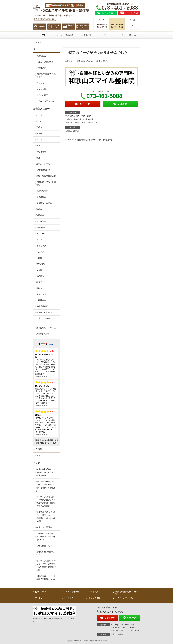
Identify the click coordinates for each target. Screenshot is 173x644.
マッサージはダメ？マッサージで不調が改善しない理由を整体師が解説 (46, 565)
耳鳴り (39, 127)
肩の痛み (40, 276)
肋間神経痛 (41, 300)
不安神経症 (41, 228)
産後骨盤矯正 (42, 306)
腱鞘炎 (39, 288)
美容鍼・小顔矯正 (44, 312)
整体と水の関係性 (44, 527)
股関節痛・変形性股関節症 (46, 184)
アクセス (108, 35)
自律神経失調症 (43, 170)
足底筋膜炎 (41, 197)
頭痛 (38, 158)
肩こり (39, 140)
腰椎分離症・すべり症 (46, 328)
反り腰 (39, 270)
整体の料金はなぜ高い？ (45, 553)
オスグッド (41, 294)
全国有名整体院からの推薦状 (46, 76)
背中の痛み (41, 264)
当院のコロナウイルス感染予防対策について (46, 578)
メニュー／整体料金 (65, 35)
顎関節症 (40, 215)
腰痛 (38, 146)
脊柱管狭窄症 (42, 191)
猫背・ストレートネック (46, 320)
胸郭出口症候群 (43, 334)
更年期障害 (41, 221)
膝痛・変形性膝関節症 (46, 176)
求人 (38, 455)
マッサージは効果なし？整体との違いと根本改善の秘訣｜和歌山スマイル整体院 (46, 501)
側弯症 (39, 133)
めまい (39, 121)
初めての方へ (42, 56)
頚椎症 (39, 209)
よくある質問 (42, 95)
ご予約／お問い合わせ (129, 35)
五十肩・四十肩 (43, 164)
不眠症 (39, 258)
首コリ (39, 240)
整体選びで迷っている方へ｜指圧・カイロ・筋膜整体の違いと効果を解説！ (46, 517)
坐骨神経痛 (41, 152)
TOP (44, 35)
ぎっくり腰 (41, 246)
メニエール (41, 234)
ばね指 (39, 115)
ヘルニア (40, 252)
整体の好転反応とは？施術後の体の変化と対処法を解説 (46, 472)
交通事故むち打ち (44, 203)
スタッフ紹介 (42, 89)
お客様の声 (86, 35)
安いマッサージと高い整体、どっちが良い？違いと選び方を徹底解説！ (46, 486)
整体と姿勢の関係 (44, 546)
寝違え (39, 282)
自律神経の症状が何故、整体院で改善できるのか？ (46, 537)
